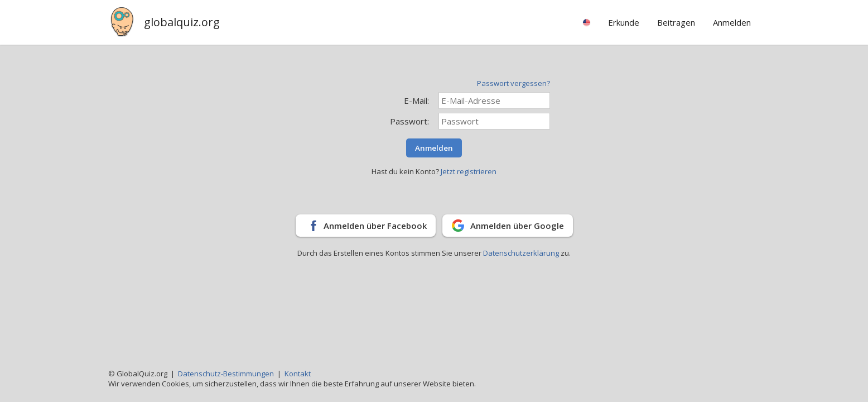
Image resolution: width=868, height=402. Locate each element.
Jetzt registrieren (469, 171)
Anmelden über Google (517, 226)
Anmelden (434, 148)
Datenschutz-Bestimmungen (226, 374)
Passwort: (409, 121)
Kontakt (298, 374)
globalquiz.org (182, 22)
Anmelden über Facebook (375, 226)
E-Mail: (416, 100)
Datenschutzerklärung (522, 253)
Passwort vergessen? (513, 83)
